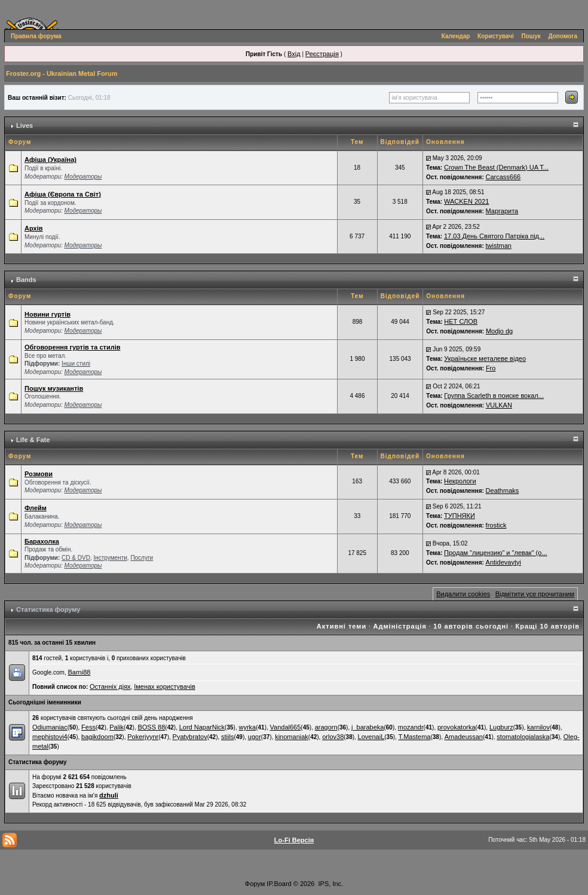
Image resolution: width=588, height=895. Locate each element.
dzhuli (109, 795)
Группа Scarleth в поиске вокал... (494, 396)
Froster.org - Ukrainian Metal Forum (62, 73)
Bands (26, 280)
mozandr (411, 727)
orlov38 (333, 737)
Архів (33, 228)
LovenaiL (371, 737)
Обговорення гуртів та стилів (72, 347)
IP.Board (279, 884)
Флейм (36, 508)
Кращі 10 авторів (548, 626)
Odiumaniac (50, 727)
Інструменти (110, 558)
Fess (88, 727)
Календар (456, 36)
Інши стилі (76, 364)
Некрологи (460, 481)
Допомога (563, 36)
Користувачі (496, 36)
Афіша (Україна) (50, 160)
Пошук (531, 36)
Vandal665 (286, 727)
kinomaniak (292, 737)
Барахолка (42, 541)
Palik (117, 727)
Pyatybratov (190, 737)
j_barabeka (367, 727)
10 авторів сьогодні (471, 626)
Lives (24, 125)
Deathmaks (503, 491)
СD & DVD (76, 558)
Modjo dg (499, 331)
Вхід (294, 54)
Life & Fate (33, 440)
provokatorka (457, 727)
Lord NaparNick (202, 727)
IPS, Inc (330, 884)
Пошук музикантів (54, 388)
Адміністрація (400, 626)
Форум (255, 884)
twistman (499, 246)
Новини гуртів (48, 314)
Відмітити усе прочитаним (535, 594)
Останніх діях (110, 686)
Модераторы (83, 177)
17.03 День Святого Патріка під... (494, 236)
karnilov (538, 727)
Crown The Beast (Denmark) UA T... (496, 167)
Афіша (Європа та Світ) (63, 194)
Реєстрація (322, 54)
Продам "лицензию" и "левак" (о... (496, 553)
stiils (227, 737)
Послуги (142, 558)
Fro (491, 368)
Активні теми (342, 626)
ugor (255, 737)
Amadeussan (464, 737)
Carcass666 (503, 177)
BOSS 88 (151, 727)
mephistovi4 (50, 737)
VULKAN (499, 405)
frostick (496, 525)
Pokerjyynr (143, 737)
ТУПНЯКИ (460, 516)
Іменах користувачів (165, 686)
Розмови (39, 474)
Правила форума (36, 36)
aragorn (326, 727)
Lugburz (501, 727)
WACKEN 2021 (466, 201)
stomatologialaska (523, 737)
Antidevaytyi (503, 562)
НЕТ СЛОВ (461, 321)
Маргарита (502, 211)
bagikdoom (97, 737)
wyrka (247, 727)
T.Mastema (415, 737)
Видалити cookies (463, 594)
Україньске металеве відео (485, 358)
